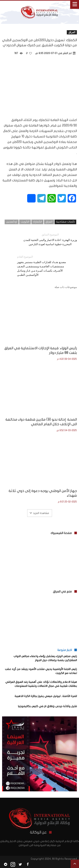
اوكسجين (12, 222)
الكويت (25, 222)
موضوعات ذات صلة (66, 287)
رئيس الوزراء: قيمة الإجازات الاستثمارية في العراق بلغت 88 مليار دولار (41, 350)
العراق (72, 32)
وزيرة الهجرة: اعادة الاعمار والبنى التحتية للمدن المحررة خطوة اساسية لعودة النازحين (50, 239)
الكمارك (37, 222)
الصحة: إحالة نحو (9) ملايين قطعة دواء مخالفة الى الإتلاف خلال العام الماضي (41, 422)
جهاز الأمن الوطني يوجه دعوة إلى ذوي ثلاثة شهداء (43, 493)
